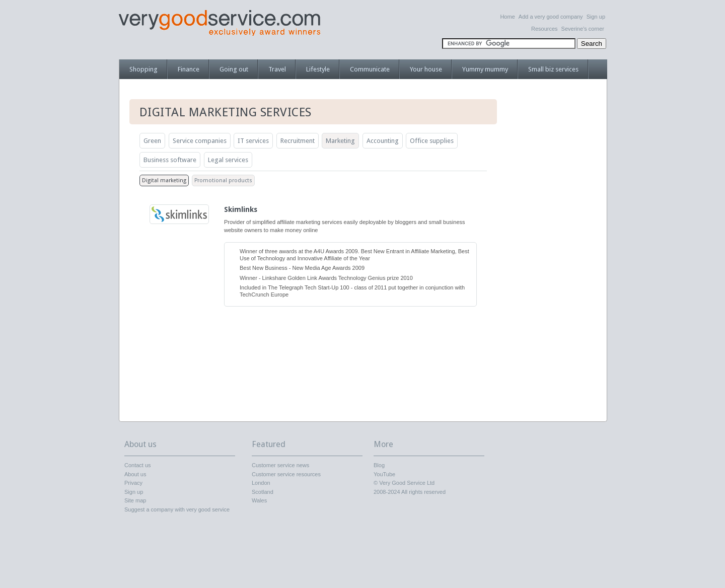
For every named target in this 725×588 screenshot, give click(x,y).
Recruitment (298, 141)
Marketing (340, 141)
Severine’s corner (583, 29)
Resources (545, 29)
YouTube (384, 474)
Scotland (263, 492)
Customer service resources (286, 474)
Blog (379, 465)
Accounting (383, 141)
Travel (277, 69)
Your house (426, 69)
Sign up (596, 17)
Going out (234, 69)
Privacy (133, 483)
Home (507, 17)
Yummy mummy (485, 69)
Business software (170, 160)
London (261, 483)
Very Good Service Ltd (407, 483)
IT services (253, 141)
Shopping (143, 69)
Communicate (370, 69)
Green (152, 141)
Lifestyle (318, 69)
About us (135, 474)
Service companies (200, 141)
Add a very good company (551, 17)
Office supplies (432, 141)
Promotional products (223, 180)
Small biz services (553, 69)
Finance (189, 69)
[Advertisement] (556, 254)
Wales (259, 500)
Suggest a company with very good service (177, 509)
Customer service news (280, 465)
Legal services (228, 160)
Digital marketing (164, 180)
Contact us (138, 465)
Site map (135, 500)
